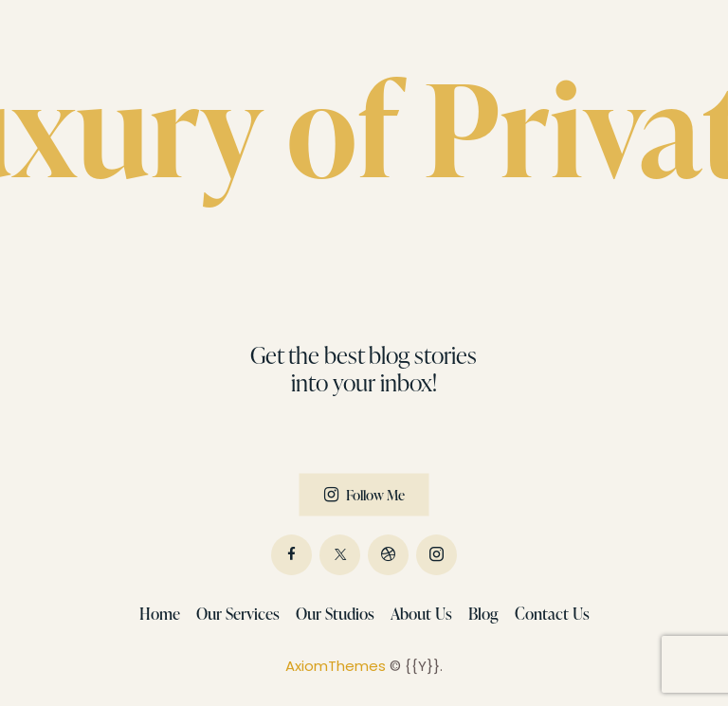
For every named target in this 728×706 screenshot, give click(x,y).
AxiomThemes (336, 666)
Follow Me (375, 494)
